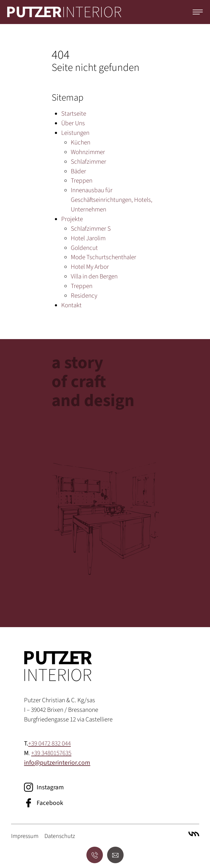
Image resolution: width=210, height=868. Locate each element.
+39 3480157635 (51, 753)
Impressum (25, 836)
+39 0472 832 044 (49, 744)
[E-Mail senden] (115, 855)
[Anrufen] (95, 855)
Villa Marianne (194, 834)
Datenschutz (60, 836)
